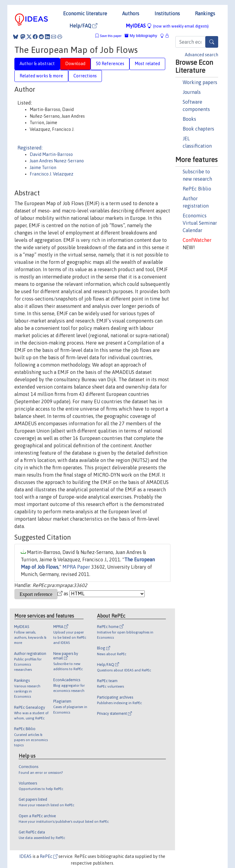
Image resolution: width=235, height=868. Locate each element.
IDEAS (25, 856)
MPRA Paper (76, 567)
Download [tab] (75, 64)
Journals (192, 92)
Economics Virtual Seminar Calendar (200, 223)
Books (189, 119)
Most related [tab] (147, 64)
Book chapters (198, 129)
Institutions (167, 13)
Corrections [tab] (85, 76)
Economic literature (85, 13)
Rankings (205, 13)
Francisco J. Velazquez (52, 174)
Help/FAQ (83, 26)
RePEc (49, 856)
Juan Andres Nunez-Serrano (57, 161)
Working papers (200, 82)
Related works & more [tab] (41, 76)
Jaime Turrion (43, 168)
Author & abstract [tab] (37, 64)
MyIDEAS (167, 26)
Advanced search (201, 55)
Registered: (30, 148)
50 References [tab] (110, 64)
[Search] (212, 42)
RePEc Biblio (197, 189)
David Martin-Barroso (51, 154)
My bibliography (141, 36)
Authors (131, 13)
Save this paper (111, 36)
